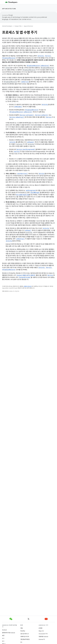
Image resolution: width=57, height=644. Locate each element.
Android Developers (7, 26)
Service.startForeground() (26, 149)
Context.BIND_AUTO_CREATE (26, 275)
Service (48, 56)
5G (21, 642)
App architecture (9, 9)
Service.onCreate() (27, 115)
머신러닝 (23, 631)
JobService (25, 82)
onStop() (28, 230)
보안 (3, 635)
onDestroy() (20, 239)
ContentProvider (25, 277)
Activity (41, 56)
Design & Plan (18, 26)
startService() (22, 174)
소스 (3, 638)
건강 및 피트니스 (25, 634)
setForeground (31, 190)
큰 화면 (41, 628)
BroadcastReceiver (9, 58)
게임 (22, 628)
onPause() (31, 142)
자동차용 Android (43, 637)
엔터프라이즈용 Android (9, 633)
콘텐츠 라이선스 (28, 286)
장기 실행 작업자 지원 (23, 195)
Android (4, 630)
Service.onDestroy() (17, 117)
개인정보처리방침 (25, 639)
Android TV (42, 639)
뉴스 (3, 641)
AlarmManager (35, 193)
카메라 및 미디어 (25, 637)
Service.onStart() (42, 115)
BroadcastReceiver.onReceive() (38, 66)
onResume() (18, 107)
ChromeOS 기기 (43, 634)
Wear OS (41, 631)
